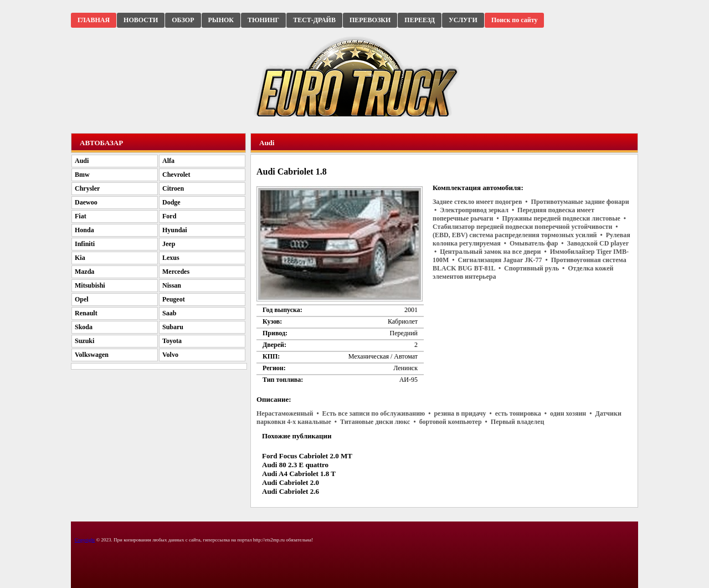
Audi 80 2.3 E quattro (295, 465)
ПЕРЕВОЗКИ (370, 20)
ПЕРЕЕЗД (420, 20)
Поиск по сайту (515, 20)
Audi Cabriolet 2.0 (291, 482)
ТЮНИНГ (263, 20)
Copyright (85, 540)
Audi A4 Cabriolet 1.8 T (299, 474)
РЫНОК (221, 20)
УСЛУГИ (463, 20)
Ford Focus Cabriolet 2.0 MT (307, 456)
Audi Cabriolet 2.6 (291, 491)
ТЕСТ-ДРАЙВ (314, 20)
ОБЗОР (183, 20)
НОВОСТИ (141, 20)
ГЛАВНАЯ (94, 20)
